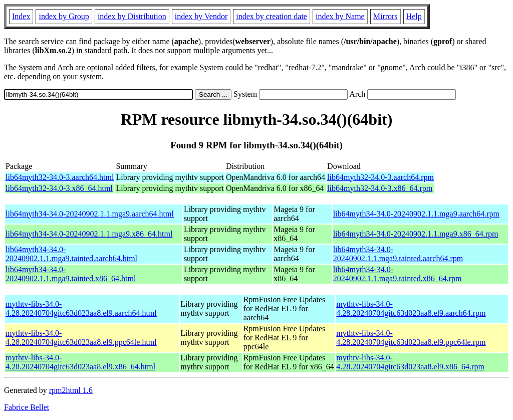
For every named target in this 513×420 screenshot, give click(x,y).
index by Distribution (132, 16)
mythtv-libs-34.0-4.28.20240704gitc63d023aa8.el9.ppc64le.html (81, 338)
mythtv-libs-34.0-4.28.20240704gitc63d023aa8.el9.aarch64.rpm (411, 308)
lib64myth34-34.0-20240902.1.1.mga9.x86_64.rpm (416, 234)
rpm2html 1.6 (71, 390)
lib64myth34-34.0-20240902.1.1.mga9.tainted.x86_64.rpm (398, 274)
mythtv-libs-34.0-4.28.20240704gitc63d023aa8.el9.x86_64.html (80, 362)
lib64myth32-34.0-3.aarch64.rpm (380, 177)
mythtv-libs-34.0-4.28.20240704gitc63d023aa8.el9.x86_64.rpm (410, 362)
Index (21, 16)
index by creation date (272, 16)
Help (414, 16)
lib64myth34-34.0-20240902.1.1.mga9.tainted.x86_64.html (71, 274)
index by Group (64, 16)
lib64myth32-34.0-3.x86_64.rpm (380, 188)
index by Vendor (201, 16)
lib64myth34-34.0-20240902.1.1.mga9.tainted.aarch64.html (71, 254)
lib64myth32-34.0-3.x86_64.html (59, 188)
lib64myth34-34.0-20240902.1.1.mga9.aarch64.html (90, 214)
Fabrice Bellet (27, 407)
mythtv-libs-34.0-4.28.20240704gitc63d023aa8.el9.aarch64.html (81, 308)
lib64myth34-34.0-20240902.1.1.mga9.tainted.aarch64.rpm (398, 254)
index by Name (340, 16)
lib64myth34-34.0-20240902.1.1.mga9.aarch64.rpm (416, 214)
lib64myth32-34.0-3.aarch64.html (60, 177)
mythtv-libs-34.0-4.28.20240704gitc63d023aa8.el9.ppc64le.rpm (411, 338)
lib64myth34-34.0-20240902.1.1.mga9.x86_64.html (89, 234)
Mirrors (386, 16)
